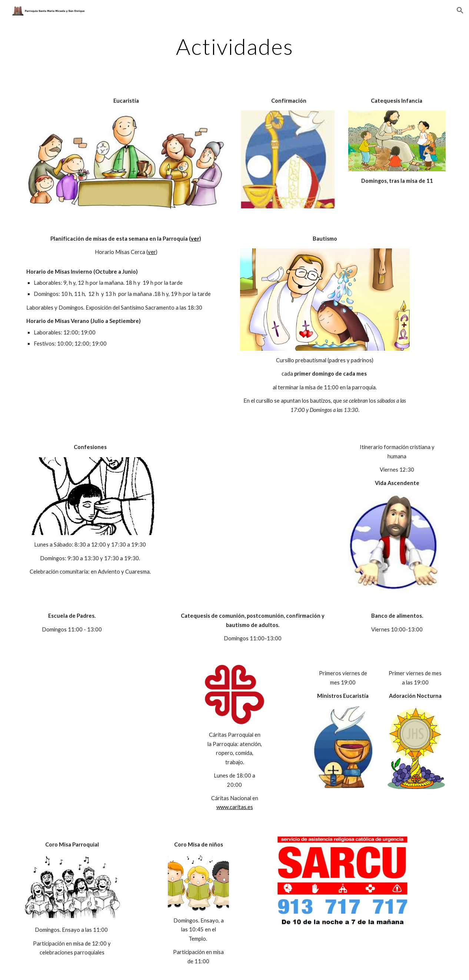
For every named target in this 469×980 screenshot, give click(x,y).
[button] (460, 10)
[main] (235, 46)
